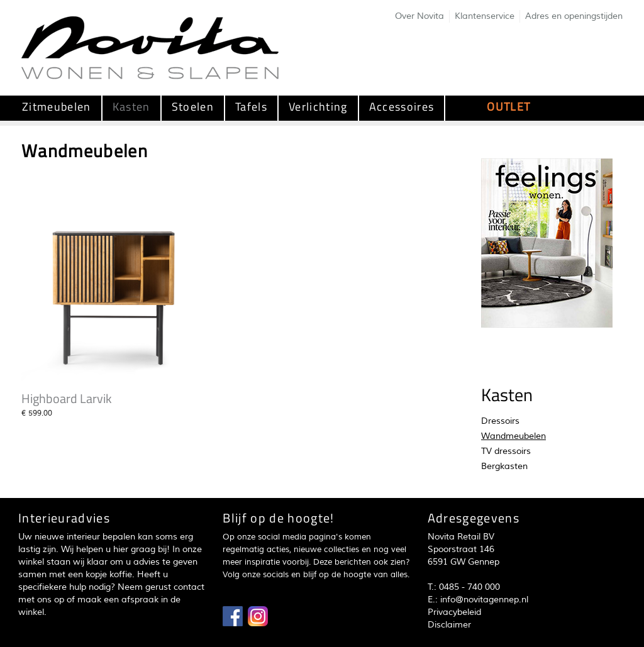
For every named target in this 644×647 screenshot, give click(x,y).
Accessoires (402, 107)
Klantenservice (485, 16)
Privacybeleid (454, 612)
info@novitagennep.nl (484, 600)
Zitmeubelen (57, 107)
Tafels (251, 107)
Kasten (131, 107)
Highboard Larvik (67, 399)
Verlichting (318, 107)
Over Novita (419, 16)
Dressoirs (500, 421)
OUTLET (508, 107)
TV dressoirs (506, 451)
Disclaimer (449, 625)
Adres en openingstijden (574, 16)
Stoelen (193, 107)
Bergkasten (504, 466)
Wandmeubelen (514, 436)
